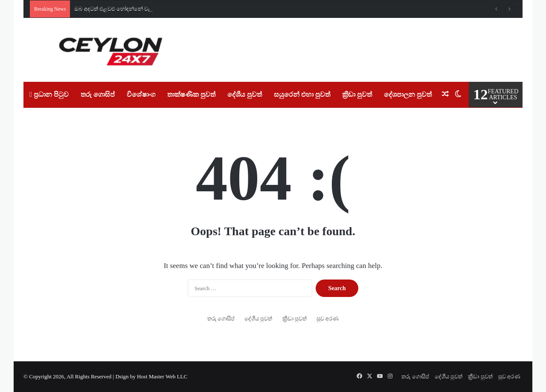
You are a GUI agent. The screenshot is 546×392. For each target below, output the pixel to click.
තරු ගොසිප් (98, 94)
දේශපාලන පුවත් (408, 94)
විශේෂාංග (141, 94)
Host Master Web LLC (162, 376)
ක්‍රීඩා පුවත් (357, 94)
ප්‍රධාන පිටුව (49, 94)
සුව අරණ (328, 318)
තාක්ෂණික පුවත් (191, 94)
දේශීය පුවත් (245, 94)
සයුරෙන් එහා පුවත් (302, 94)
